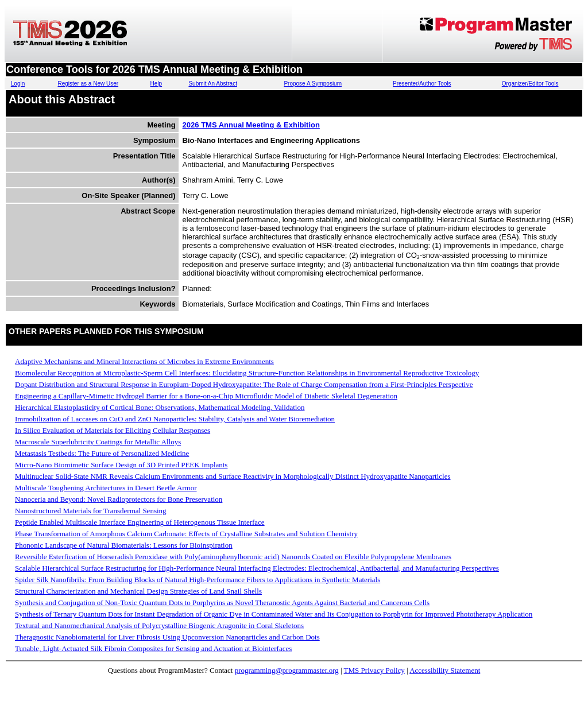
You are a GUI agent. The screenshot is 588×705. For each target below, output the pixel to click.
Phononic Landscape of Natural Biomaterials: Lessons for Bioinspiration (124, 545)
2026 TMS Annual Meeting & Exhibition (251, 125)
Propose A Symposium (313, 84)
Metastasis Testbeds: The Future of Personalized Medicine (102, 453)
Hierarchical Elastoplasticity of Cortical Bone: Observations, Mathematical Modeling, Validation (160, 407)
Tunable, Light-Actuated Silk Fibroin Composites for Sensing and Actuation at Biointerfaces (153, 648)
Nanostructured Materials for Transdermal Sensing (91, 511)
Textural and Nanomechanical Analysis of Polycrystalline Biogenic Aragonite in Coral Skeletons (159, 625)
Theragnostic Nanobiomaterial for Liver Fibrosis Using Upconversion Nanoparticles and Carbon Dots (167, 637)
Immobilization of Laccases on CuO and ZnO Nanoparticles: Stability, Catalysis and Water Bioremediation (175, 419)
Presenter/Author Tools (422, 84)
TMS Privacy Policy (374, 670)
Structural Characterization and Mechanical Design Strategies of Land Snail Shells (138, 591)
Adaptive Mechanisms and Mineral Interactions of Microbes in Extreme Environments (144, 361)
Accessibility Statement (445, 670)
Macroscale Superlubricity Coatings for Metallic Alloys (98, 442)
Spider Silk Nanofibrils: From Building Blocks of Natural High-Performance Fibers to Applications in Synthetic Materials (198, 580)
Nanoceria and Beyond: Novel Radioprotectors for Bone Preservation (119, 499)
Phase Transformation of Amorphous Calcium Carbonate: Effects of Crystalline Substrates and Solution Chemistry (186, 534)
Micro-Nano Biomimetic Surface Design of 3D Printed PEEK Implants (121, 465)
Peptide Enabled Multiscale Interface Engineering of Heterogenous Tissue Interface (140, 522)
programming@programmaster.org (287, 670)
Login (18, 84)
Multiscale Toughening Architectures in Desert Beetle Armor (106, 488)
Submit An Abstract (213, 84)
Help (156, 84)
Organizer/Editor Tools (530, 84)
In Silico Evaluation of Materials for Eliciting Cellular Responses (113, 430)
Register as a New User (88, 84)
